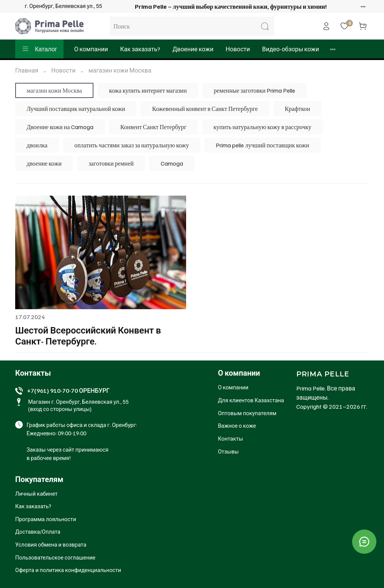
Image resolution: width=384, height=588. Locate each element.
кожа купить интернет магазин (148, 90)
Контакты (231, 438)
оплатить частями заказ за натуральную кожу (132, 145)
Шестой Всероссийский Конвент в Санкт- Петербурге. (88, 335)
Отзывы (228, 451)
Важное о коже (237, 425)
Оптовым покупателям (247, 413)
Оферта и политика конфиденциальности (68, 570)
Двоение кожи (193, 49)
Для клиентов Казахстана (251, 400)
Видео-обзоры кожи (291, 49)
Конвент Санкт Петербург (153, 127)
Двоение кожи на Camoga (60, 127)
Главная (27, 70)
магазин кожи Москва (54, 90)
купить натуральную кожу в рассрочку (262, 127)
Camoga (172, 163)
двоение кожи (44, 163)
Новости (238, 49)
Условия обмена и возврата (51, 544)
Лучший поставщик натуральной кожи (76, 109)
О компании (91, 49)
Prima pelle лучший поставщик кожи (262, 145)
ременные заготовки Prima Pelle (254, 90)
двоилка (37, 145)
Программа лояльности (46, 519)
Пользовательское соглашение (55, 557)
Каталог (39, 49)
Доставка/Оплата (38, 531)
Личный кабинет (36, 493)
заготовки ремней (111, 163)
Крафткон (298, 109)
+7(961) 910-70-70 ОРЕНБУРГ (68, 390)
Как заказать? (140, 49)
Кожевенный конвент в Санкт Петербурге (205, 109)
